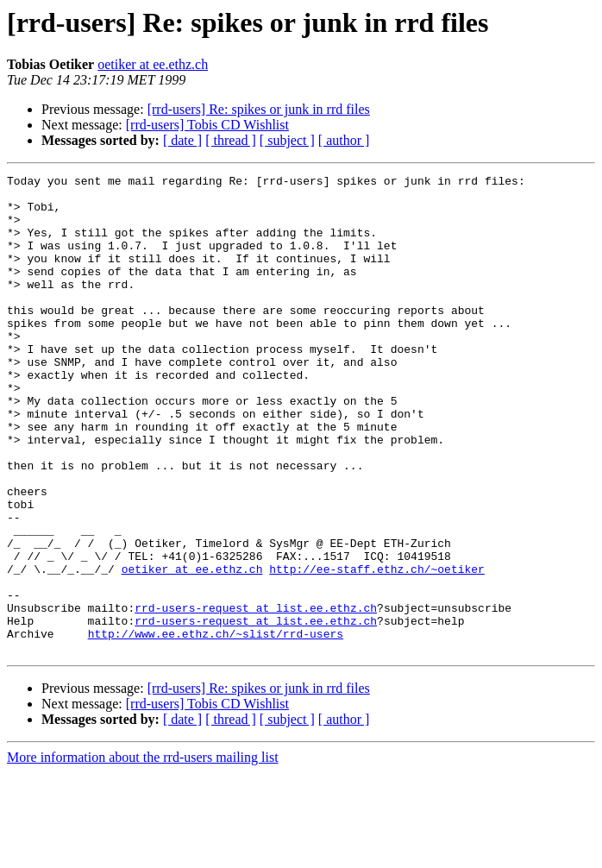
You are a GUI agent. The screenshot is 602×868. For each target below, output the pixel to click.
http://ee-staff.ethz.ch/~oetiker (377, 649)
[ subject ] (287, 140)
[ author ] (344, 140)
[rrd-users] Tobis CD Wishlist (207, 125)
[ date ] (182, 140)
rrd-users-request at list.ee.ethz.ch (256, 695)
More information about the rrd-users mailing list (143, 853)
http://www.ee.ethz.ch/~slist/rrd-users (216, 726)
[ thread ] (231, 140)
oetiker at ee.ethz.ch (153, 64)
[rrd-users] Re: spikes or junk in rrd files (259, 109)
